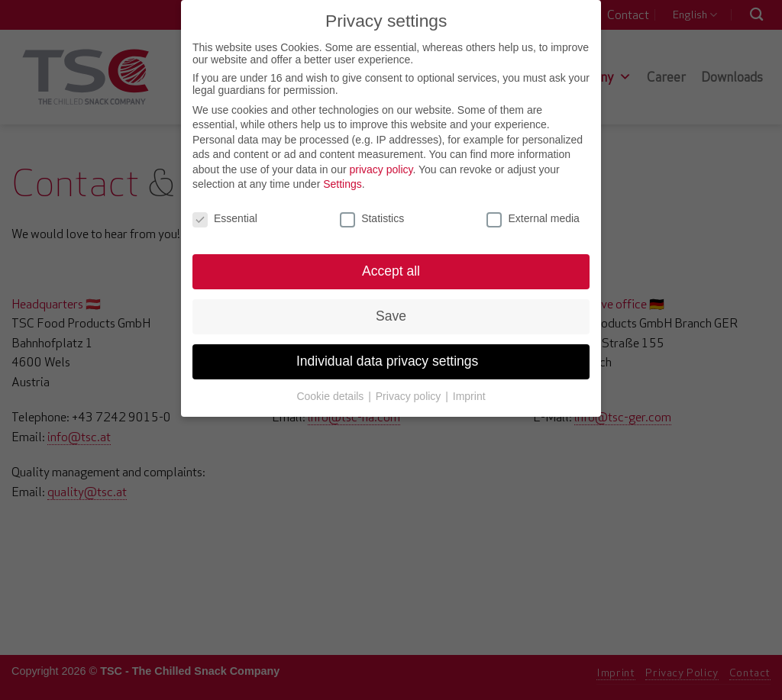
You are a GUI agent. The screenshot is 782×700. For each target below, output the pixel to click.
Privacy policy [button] (410, 384)
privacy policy (381, 157)
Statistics (372, 206)
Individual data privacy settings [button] (391, 349)
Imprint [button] (469, 384)
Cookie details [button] (331, 384)
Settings (343, 173)
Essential (225, 206)
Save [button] (391, 304)
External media (533, 206)
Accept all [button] (391, 259)
